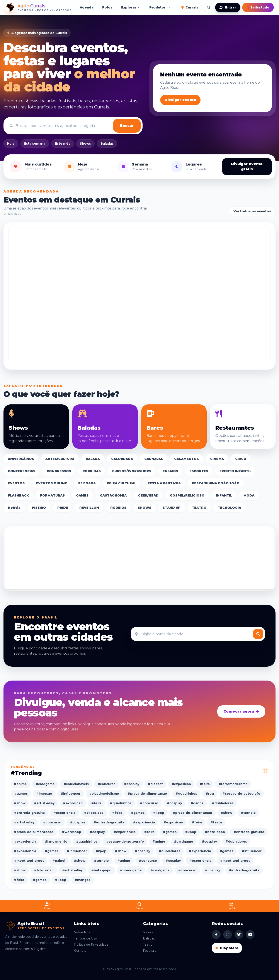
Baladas (107, 144)
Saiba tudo (258, 7)
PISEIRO (39, 508)
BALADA (93, 459)
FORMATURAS (52, 495)
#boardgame (131, 870)
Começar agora (241, 711)
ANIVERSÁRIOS (21, 459)
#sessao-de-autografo (241, 794)
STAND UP (172, 508)
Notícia (14, 508)
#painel (59, 861)
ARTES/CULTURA (60, 459)
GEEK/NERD (148, 495)
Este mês (63, 144)
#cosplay (132, 784)
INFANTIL (224, 495)
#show (20, 803)
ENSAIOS (170, 471)
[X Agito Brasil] (239, 934)
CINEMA (217, 459)
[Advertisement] (139, 294)
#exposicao (181, 784)
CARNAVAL (154, 459)
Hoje (11, 144)
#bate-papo (215, 832)
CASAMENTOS (186, 459)
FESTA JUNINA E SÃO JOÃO (216, 483)
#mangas (83, 880)
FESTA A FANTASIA (164, 483)
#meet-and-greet (29, 861)
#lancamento (56, 841)
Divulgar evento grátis (247, 166)
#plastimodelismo (104, 794)
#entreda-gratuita (29, 813)
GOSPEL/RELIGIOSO (187, 495)
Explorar (131, 7)
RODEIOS (118, 508)
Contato (80, 951)
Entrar (228, 7)
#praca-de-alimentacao (147, 794)
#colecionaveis (76, 784)
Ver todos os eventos (252, 211)
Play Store (227, 948)
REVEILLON (89, 508)
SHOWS (145, 508)
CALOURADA (122, 459)
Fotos (107, 7)
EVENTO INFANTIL (235, 471)
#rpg (210, 794)
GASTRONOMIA (113, 495)
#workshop (72, 832)
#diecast (155, 784)
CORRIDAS (92, 471)
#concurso (106, 784)
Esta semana (35, 144)
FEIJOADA (87, 483)
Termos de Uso (86, 938)
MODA (249, 495)
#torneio (248, 813)
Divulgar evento (180, 100)
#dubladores (223, 803)
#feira (205, 784)
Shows (85, 144)
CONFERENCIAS (22, 471)
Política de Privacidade (91, 945)
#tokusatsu (44, 870)
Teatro (148, 945)
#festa (216, 822)
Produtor (160, 7)
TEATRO (199, 508)
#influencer (71, 794)
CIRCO (241, 459)
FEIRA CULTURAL (122, 483)
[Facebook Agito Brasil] (216, 934)
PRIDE (63, 508)
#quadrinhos (186, 794)
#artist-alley (44, 803)
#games (21, 794)
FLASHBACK (18, 495)
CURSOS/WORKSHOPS (132, 471)
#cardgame (45, 784)
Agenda (87, 7)
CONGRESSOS (59, 471)
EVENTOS (16, 483)
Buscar (127, 126)
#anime (20, 784)
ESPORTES (199, 471)
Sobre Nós (82, 932)
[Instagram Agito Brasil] (228, 934)
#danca (197, 803)
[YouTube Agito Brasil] (250, 934)
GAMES (82, 495)
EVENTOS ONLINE (51, 483)
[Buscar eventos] (209, 7)
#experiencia (64, 813)
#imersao (44, 794)
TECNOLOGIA (229, 508)
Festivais (150, 951)
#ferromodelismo (233, 784)
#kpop (159, 813)
